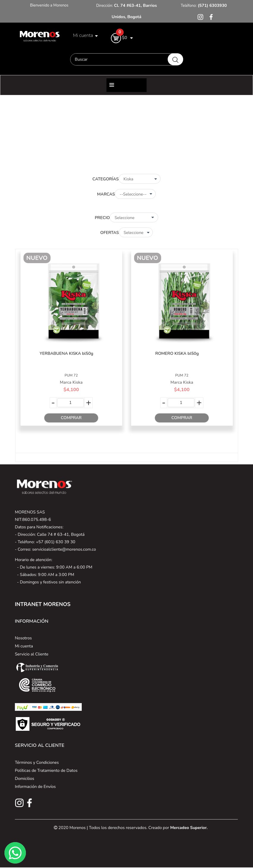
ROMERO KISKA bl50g (177, 353)
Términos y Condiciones (37, 762)
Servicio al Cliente (32, 654)
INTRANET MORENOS (43, 604)
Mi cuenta (24, 646)
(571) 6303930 (212, 6)
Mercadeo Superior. (189, 828)
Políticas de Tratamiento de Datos (46, 771)
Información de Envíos (35, 787)
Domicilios (25, 779)
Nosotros (23, 638)
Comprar (71, 418)
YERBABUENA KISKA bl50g (66, 353)
